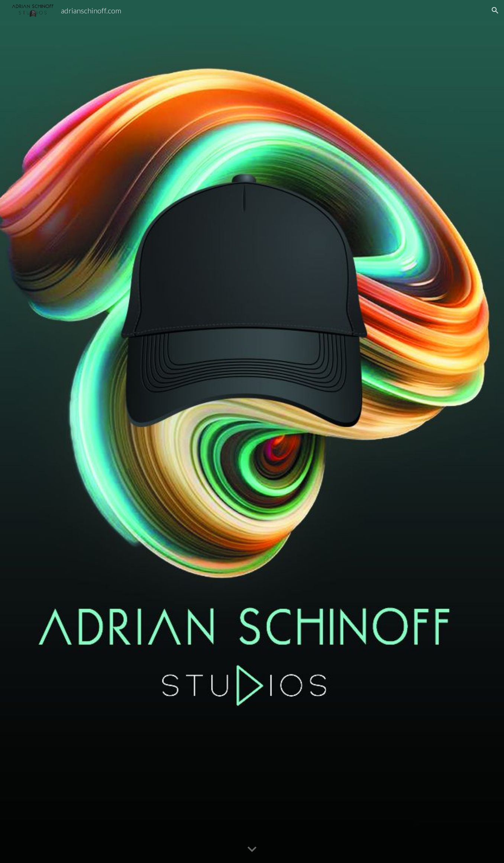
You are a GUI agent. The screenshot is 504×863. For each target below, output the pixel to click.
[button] (495, 10)
